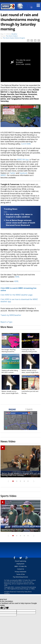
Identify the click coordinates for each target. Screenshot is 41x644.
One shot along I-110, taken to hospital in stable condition (19, 216)
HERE (17, 277)
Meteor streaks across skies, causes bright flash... (30, 371)
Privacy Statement (21, 572)
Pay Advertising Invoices (20, 577)
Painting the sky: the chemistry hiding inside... (30, 351)
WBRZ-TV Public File (20, 566)
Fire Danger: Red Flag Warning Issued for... (8, 351)
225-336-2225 (17, 582)
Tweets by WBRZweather (11, 315)
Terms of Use (20, 574)
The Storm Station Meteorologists (14, 38)
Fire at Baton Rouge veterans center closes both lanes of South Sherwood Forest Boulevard (20, 223)
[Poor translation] (6, 608)
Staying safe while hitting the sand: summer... (10, 371)
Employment (20, 564)
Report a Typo (6, 322)
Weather (14, 34)
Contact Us (21, 569)
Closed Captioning (20, 561)
